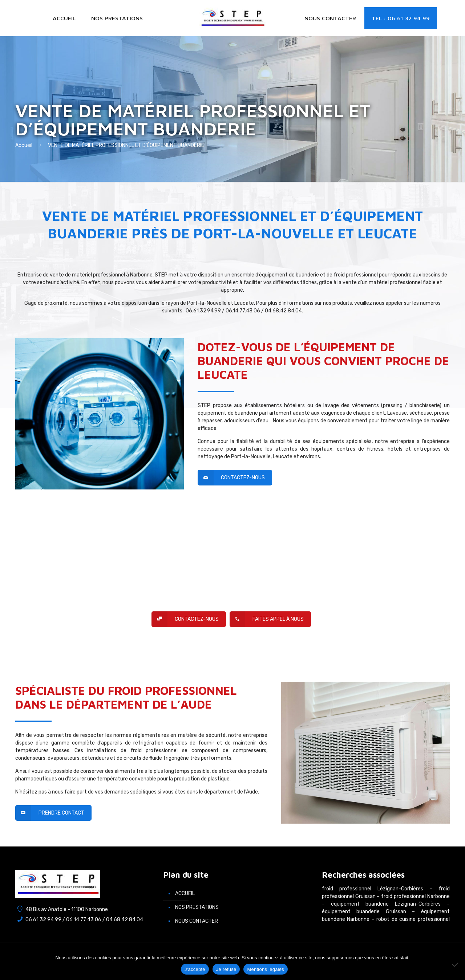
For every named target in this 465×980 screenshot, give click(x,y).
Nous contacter (197, 921)
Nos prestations (197, 907)
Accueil (24, 145)
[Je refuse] (456, 964)
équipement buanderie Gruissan (364, 912)
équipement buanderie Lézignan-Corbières (386, 904)
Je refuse (226, 969)
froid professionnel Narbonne (415, 896)
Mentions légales (266, 969)
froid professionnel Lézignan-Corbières (373, 889)
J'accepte (195, 969)
